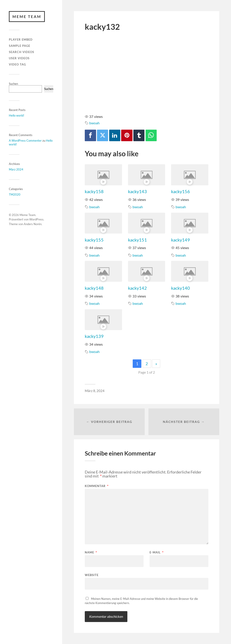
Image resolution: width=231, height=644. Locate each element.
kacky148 (94, 288)
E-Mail (157, 552)
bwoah (94, 123)
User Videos (19, 58)
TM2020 (15, 194)
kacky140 (181, 288)
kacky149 (181, 240)
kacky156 (181, 191)
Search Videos (22, 52)
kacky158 (94, 191)
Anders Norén (33, 224)
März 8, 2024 (95, 391)
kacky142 (137, 288)
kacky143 (137, 191)
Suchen (13, 84)
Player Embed (21, 40)
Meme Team (27, 17)
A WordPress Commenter (25, 141)
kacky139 (94, 336)
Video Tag (17, 64)
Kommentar (97, 486)
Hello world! (17, 115)
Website (92, 575)
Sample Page (20, 46)
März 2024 (16, 169)
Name (91, 552)
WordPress (36, 220)
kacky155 (94, 240)
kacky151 (137, 240)
